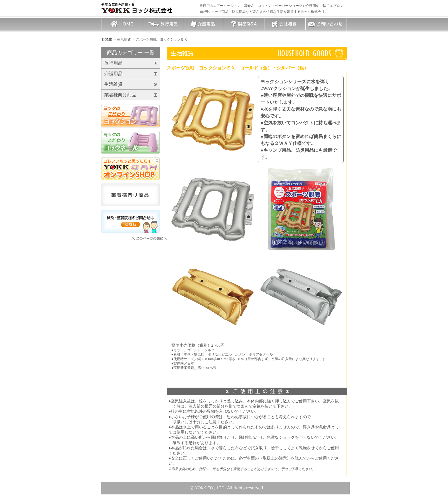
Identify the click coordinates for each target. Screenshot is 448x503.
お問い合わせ (326, 24)
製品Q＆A (244, 24)
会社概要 (285, 24)
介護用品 (203, 24)
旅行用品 (163, 24)
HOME (122, 24)
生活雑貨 (124, 39)
